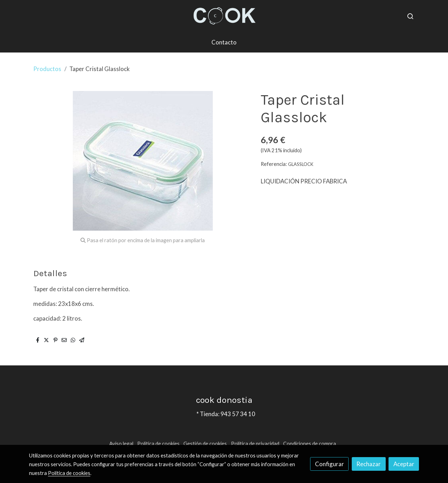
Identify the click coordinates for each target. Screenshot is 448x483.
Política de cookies (158, 444)
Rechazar (369, 464)
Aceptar (404, 464)
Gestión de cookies (205, 444)
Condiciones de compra (310, 444)
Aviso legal (121, 444)
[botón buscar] (410, 16)
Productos (47, 69)
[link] (224, 16)
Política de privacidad (255, 444)
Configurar (330, 464)
